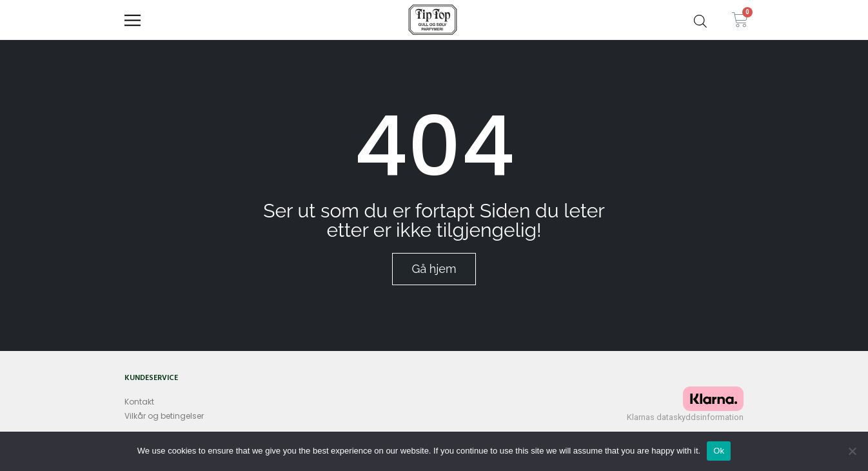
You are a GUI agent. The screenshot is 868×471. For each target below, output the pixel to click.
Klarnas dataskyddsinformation (685, 417)
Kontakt (139, 402)
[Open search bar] (700, 19)
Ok (719, 451)
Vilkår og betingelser (164, 416)
